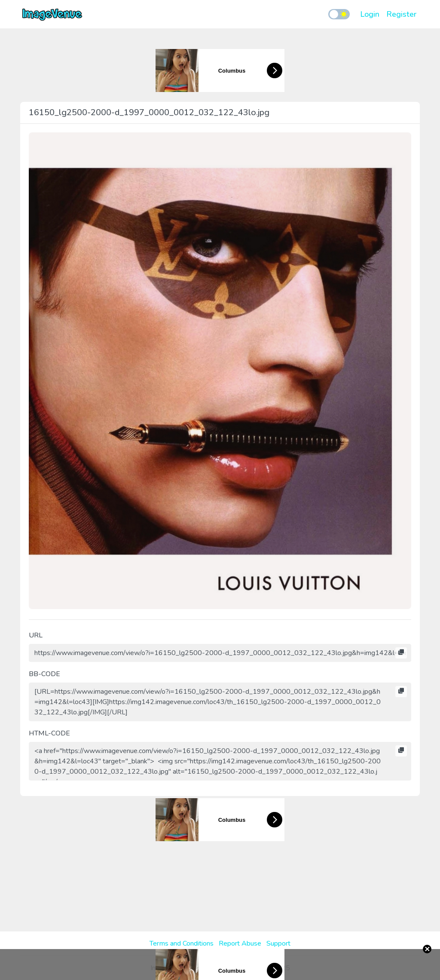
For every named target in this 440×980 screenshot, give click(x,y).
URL (36, 635)
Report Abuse (240, 943)
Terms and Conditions (182, 943)
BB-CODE (44, 674)
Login (370, 14)
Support (278, 943)
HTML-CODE (49, 733)
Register (401, 14)
